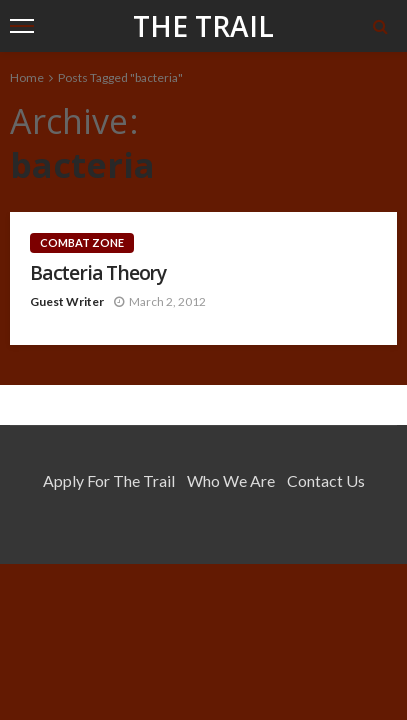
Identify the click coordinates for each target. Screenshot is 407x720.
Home (27, 77)
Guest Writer (67, 301)
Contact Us (326, 480)
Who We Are (231, 480)
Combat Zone (82, 242)
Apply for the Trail (109, 480)
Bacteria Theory (98, 272)
